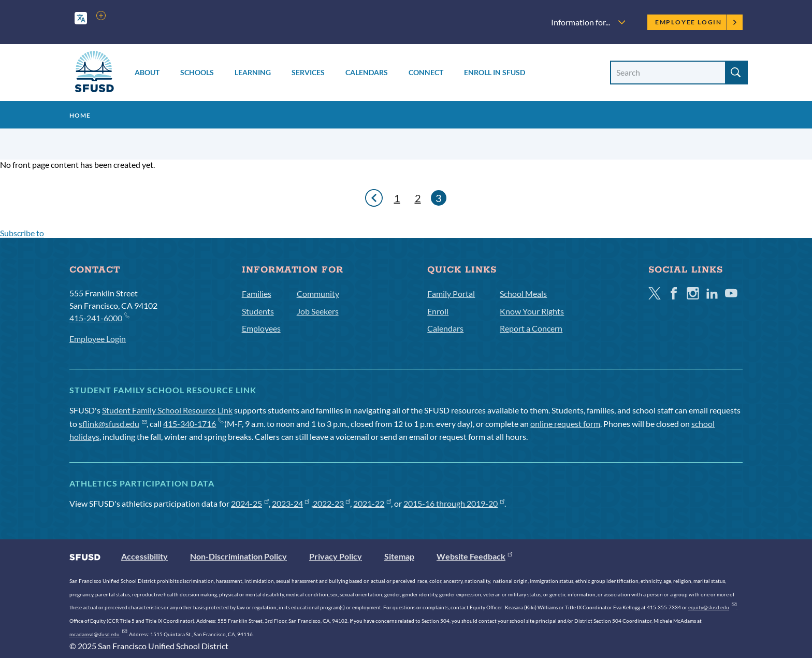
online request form (565, 424)
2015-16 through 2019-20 (454, 503)
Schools (197, 72)
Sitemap (399, 556)
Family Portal (451, 294)
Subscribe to (22, 233)
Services (308, 72)
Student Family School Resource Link (167, 410)
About (147, 72)
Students (258, 311)
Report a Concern (531, 328)
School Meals (523, 294)
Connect (426, 72)
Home (80, 115)
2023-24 (291, 503)
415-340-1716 (193, 424)
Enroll (438, 311)
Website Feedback (474, 556)
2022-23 (332, 503)
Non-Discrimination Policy (238, 556)
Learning (253, 72)
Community (318, 294)
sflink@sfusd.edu (113, 424)
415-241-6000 (99, 317)
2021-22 (372, 503)
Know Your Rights (532, 311)
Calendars (367, 72)
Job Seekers (318, 311)
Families (257, 294)
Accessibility (144, 556)
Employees (261, 328)
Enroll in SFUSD (495, 72)
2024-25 (250, 503)
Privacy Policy (336, 556)
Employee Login (696, 22)
